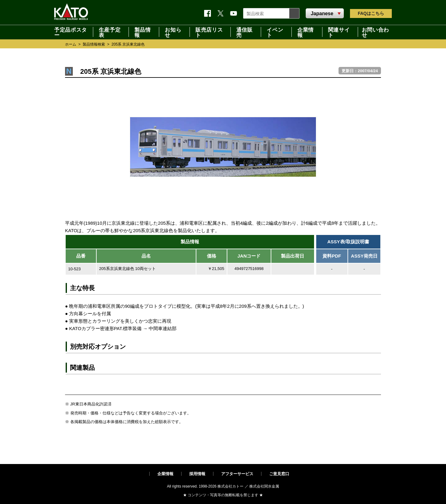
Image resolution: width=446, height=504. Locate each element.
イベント (275, 32)
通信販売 (245, 32)
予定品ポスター (71, 32)
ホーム (71, 44)
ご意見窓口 (279, 474)
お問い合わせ (375, 32)
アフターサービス (237, 474)
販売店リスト (209, 32)
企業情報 (306, 32)
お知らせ (173, 32)
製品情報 (143, 32)
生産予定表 (110, 32)
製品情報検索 (94, 44)
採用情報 (197, 474)
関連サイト (339, 32)
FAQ (371, 13)
